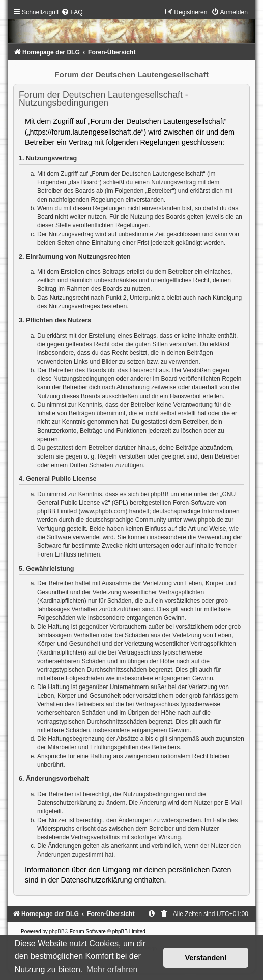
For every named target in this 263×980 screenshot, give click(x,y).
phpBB (57, 932)
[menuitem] (72, 12)
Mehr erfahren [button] (112, 970)
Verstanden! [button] (206, 958)
